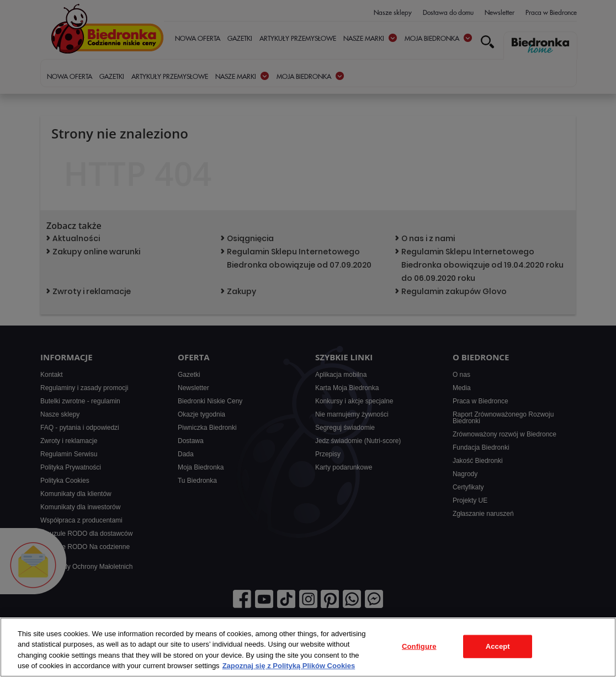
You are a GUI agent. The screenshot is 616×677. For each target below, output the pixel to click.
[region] (308, 647)
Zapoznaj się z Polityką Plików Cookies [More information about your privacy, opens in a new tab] (289, 666)
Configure (419, 646)
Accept (498, 646)
